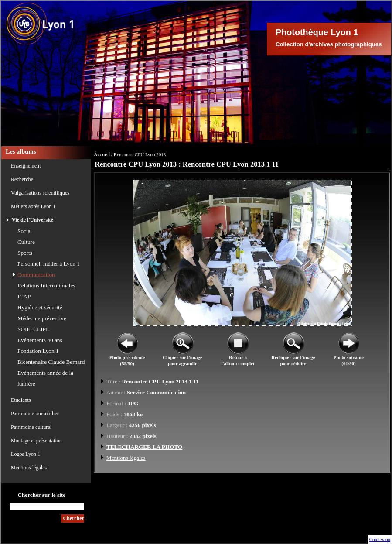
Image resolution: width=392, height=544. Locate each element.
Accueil (102, 154)
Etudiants (21, 400)
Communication (36, 275)
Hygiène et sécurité (40, 307)
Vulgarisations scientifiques (40, 193)
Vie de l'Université (32, 220)
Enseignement (26, 166)
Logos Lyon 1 (26, 454)
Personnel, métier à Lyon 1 (49, 264)
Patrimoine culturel (31, 427)
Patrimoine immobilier (35, 414)
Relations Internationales (46, 286)
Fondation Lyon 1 (38, 351)
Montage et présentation (36, 441)
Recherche (22, 179)
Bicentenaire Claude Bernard (51, 362)
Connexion (380, 539)
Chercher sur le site (41, 495)
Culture (26, 242)
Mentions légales (29, 468)
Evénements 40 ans (40, 340)
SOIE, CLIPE (33, 329)
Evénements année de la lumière (45, 378)
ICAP (24, 296)
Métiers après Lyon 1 (33, 206)
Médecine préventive (42, 318)
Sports (25, 253)
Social (25, 231)
